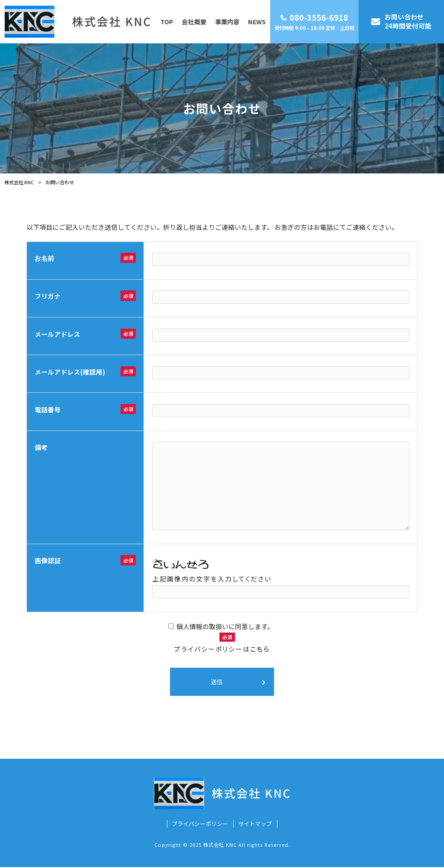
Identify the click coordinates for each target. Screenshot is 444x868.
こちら (260, 649)
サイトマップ (255, 825)
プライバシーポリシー (200, 825)
